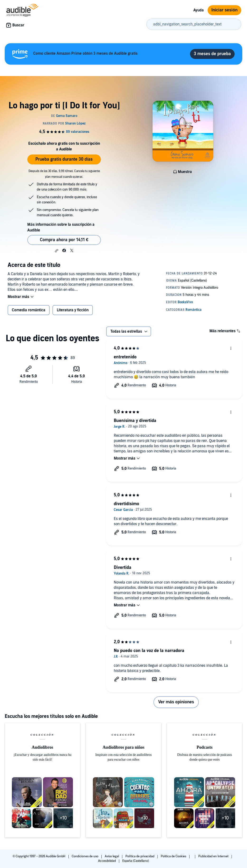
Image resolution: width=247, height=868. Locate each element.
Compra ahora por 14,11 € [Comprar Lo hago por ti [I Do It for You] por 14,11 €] (64, 240)
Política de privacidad (140, 856)
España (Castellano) (136, 861)
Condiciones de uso (85, 856)
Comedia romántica (29, 310)
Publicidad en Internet (214, 856)
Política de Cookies (174, 856)
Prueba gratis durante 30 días (64, 159)
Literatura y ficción (73, 310)
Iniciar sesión (224, 10)
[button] (57, 251)
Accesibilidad (107, 861)
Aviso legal (112, 856)
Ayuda (199, 10)
